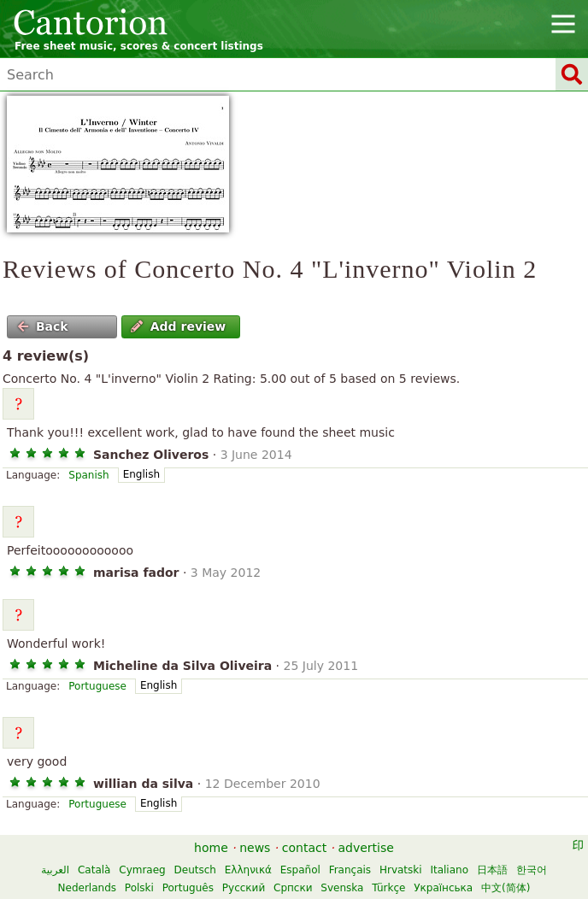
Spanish (88, 475)
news (255, 848)
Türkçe (388, 888)
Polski (139, 888)
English (141, 474)
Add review (178, 326)
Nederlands (87, 888)
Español (300, 870)
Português (188, 888)
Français (350, 870)
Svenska (342, 888)
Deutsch (195, 870)
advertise (366, 848)
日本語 (492, 870)
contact (304, 848)
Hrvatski (401, 870)
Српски (293, 888)
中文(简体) (506, 888)
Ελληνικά (248, 870)
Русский (244, 888)
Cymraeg (142, 870)
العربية (55, 870)
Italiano (449, 870)
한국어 (532, 870)
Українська (443, 888)
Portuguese (97, 686)
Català (94, 870)
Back (43, 326)
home (211, 848)
